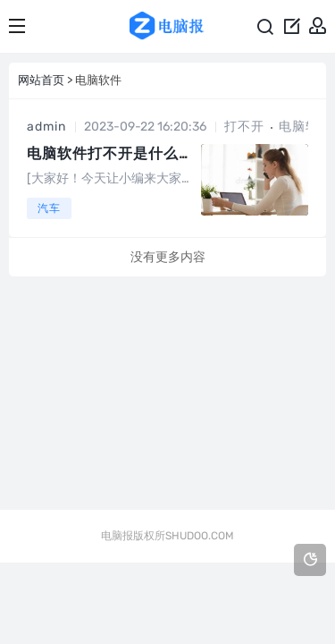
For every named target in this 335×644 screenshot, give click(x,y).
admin (46, 127)
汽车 (49, 208)
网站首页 (41, 80)
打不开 (244, 127)
